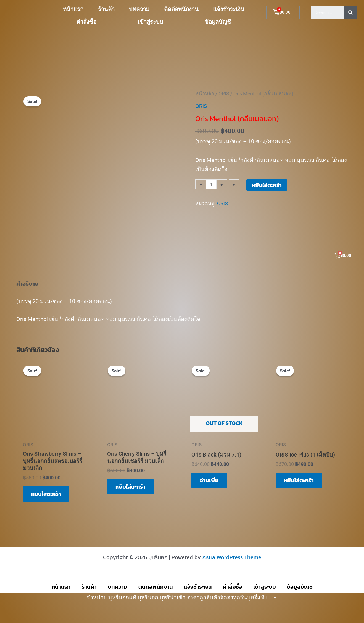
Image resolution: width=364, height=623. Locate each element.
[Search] (350, 12)
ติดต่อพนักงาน (181, 9)
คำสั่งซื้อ (86, 22)
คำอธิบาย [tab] (27, 284)
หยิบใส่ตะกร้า (267, 185)
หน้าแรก (73, 9)
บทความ (139, 9)
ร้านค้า (106, 9)
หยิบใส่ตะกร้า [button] (46, 494)
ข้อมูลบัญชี (218, 22)
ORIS (224, 94)
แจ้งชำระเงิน (229, 9)
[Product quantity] (211, 184)
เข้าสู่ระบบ (151, 22)
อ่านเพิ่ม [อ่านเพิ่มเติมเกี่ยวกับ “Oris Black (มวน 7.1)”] (209, 480)
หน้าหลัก (205, 94)
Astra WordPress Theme (232, 557)
